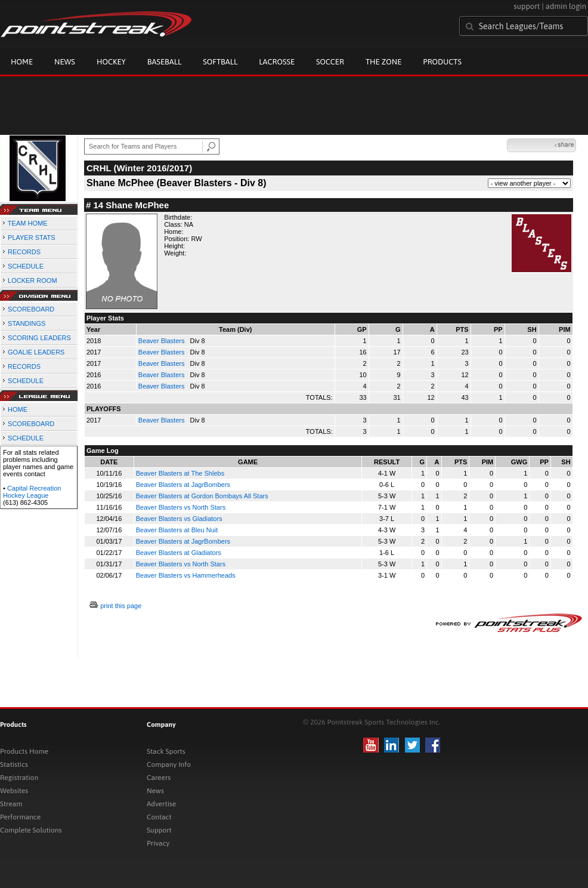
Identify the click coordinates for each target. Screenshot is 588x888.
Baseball (165, 62)
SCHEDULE (26, 266)
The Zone (383, 62)
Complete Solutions (31, 830)
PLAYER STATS (31, 238)
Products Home (24, 751)
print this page (121, 606)
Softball (220, 62)
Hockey (111, 62)
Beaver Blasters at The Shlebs (180, 473)
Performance (20, 817)
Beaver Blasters (163, 341)
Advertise (161, 804)
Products (442, 62)
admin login (566, 6)
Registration (19, 778)
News (65, 62)
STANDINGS (27, 323)
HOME (18, 409)
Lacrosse (277, 62)
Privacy (158, 843)
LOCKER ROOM (33, 280)
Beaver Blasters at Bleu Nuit (177, 530)
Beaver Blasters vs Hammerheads (186, 575)
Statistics (14, 764)
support (527, 6)
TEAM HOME (28, 223)
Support (159, 830)
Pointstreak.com (96, 25)
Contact (159, 817)
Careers (159, 778)
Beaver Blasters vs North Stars (181, 507)
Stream (11, 804)
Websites (14, 791)
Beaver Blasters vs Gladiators (179, 519)
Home (22, 62)
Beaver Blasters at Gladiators (179, 553)
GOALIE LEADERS (36, 352)
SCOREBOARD (31, 309)
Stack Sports (166, 751)
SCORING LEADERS (39, 338)
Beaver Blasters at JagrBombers (183, 485)
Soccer (330, 62)
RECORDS (24, 252)
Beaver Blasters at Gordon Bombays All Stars (202, 496)
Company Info (169, 764)
